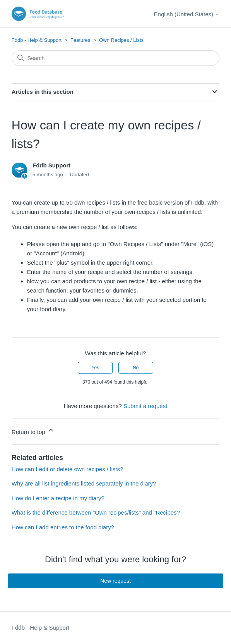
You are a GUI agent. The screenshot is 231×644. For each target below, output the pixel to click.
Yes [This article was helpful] (96, 368)
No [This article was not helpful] (136, 368)
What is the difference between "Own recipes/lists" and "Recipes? (96, 512)
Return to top (33, 431)
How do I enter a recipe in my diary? (58, 498)
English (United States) (187, 14)
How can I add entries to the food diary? (63, 527)
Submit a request (145, 406)
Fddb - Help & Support (37, 40)
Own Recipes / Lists (121, 40)
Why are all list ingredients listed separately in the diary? (84, 483)
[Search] (115, 58)
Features (80, 40)
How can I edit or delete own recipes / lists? (67, 469)
